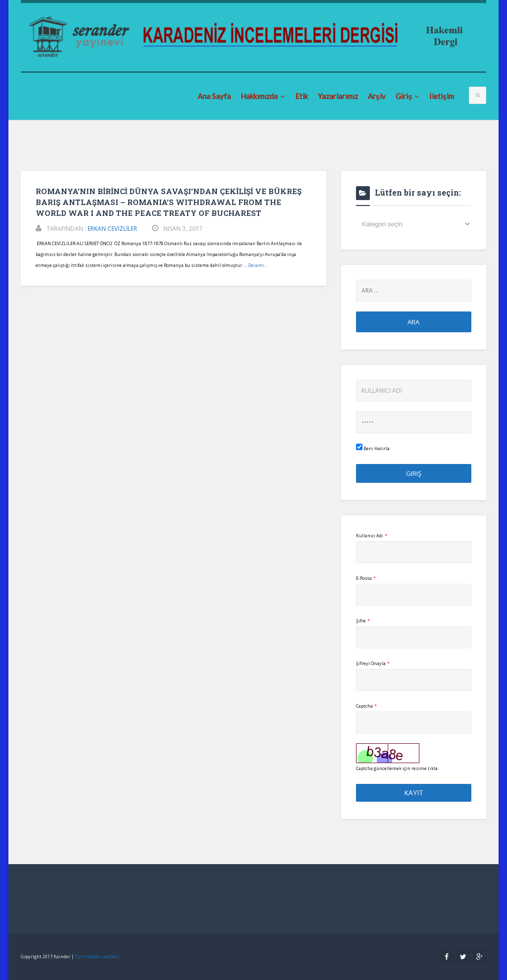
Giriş (407, 96)
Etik (302, 96)
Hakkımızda (263, 96)
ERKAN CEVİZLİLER (112, 229)
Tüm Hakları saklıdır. (97, 956)
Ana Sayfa (214, 96)
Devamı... (258, 265)
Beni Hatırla (373, 448)
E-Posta (366, 578)
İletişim (442, 96)
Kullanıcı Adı (372, 536)
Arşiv (377, 96)
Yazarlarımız (338, 96)
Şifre (363, 621)
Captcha (366, 706)
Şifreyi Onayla (373, 663)
